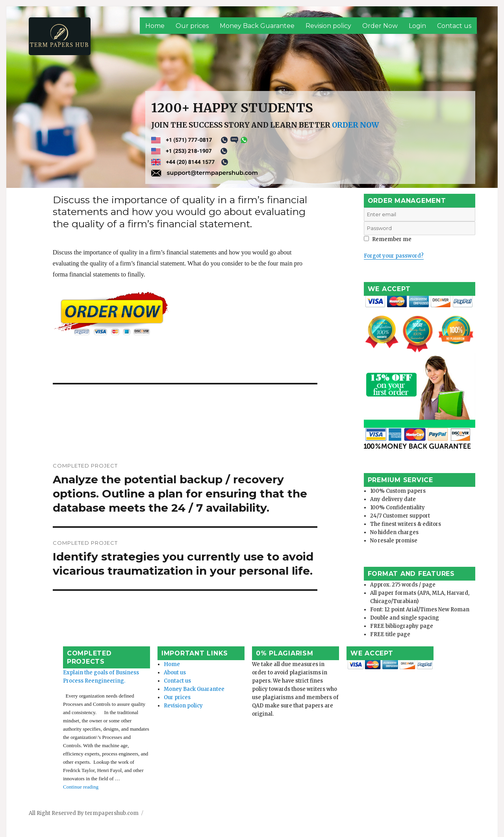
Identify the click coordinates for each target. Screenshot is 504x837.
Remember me (388, 239)
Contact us (454, 26)
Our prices (192, 26)
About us (161, 680)
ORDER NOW (356, 125)
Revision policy (328, 26)
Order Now (380, 26)
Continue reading (60, 769)
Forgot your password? (394, 256)
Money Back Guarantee (257, 26)
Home (155, 26)
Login (417, 26)
